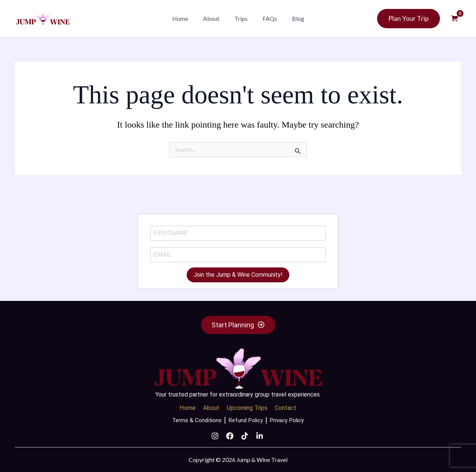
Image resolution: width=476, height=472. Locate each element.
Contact (288, 407)
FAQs (267, 18)
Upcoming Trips (247, 407)
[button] (315, 19)
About (214, 18)
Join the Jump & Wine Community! (238, 271)
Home (186, 18)
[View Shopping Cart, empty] (454, 19)
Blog (292, 18)
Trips (241, 18)
